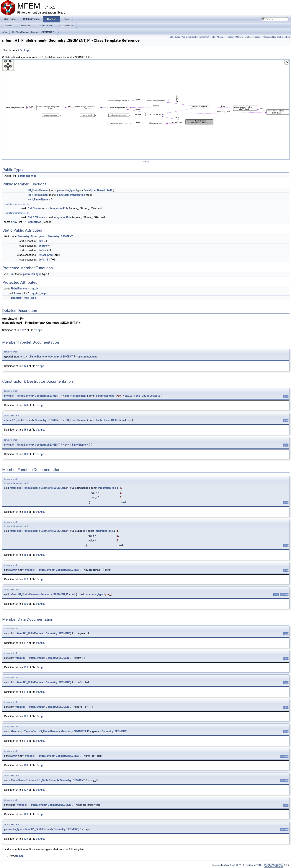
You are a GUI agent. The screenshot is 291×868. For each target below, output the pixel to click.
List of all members (282, 37)
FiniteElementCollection (71, 195)
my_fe (34, 289)
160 (26, 454)
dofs (41, 250)
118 (26, 692)
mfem (5, 32)
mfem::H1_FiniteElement (32, 357)
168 (26, 512)
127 (26, 790)
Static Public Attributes (215, 37)
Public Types (174, 37)
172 (26, 579)
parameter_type (27, 176)
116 (26, 667)
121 (26, 716)
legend (146, 162)
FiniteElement (19, 289)
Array (14, 222)
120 (26, 814)
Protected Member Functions (240, 37)
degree (43, 246)
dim (41, 241)
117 (26, 643)
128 (26, 765)
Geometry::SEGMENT (61, 236)
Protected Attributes (263, 37)
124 (26, 366)
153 (26, 430)
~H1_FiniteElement (39, 200)
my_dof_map (38, 293)
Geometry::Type (27, 236)
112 (24, 330)
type (33, 298)
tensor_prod (46, 255)
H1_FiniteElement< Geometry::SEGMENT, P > (34, 32)
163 (26, 555)
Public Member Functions (193, 37)
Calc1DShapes (36, 217)
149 (26, 405)
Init (12, 274)
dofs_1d (43, 260)
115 (26, 741)
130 (26, 604)
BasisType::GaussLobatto (98, 190)
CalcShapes (35, 208)
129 (26, 839)
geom (42, 236)
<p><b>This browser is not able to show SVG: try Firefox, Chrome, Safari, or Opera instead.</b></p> (146, 109)
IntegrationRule (59, 208)
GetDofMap (34, 222)
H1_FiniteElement (38, 190)
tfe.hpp (23, 51)
